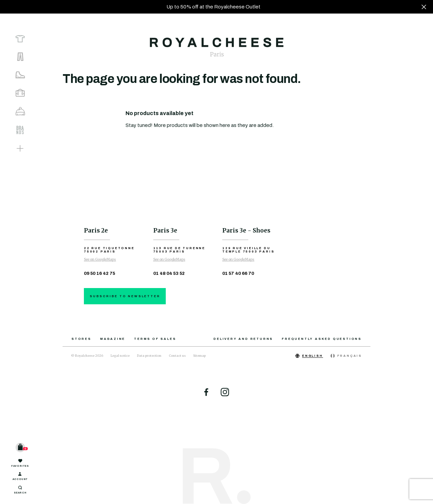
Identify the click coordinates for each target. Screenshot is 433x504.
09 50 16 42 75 (99, 273)
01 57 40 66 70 (238, 273)
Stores (81, 339)
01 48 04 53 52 (169, 273)
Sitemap (199, 356)
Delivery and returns (243, 339)
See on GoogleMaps (100, 259)
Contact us (177, 356)
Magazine (113, 339)
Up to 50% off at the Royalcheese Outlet (213, 7)
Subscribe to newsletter (125, 296)
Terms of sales (155, 339)
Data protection (149, 356)
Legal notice (120, 356)
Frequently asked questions (322, 339)
